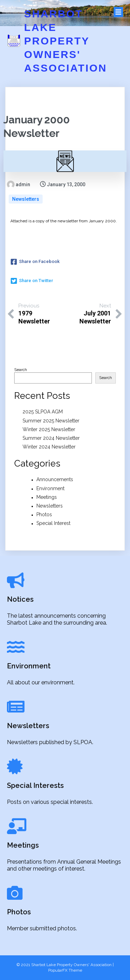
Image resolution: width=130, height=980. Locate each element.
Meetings (47, 497)
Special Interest (53, 523)
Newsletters (26, 199)
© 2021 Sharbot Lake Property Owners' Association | (65, 965)
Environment (50, 488)
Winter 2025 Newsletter (49, 429)
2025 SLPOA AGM (43, 412)
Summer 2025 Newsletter (51, 421)
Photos (44, 514)
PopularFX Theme (65, 970)
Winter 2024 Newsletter (49, 447)
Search (21, 370)
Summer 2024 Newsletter (51, 438)
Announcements (55, 479)
